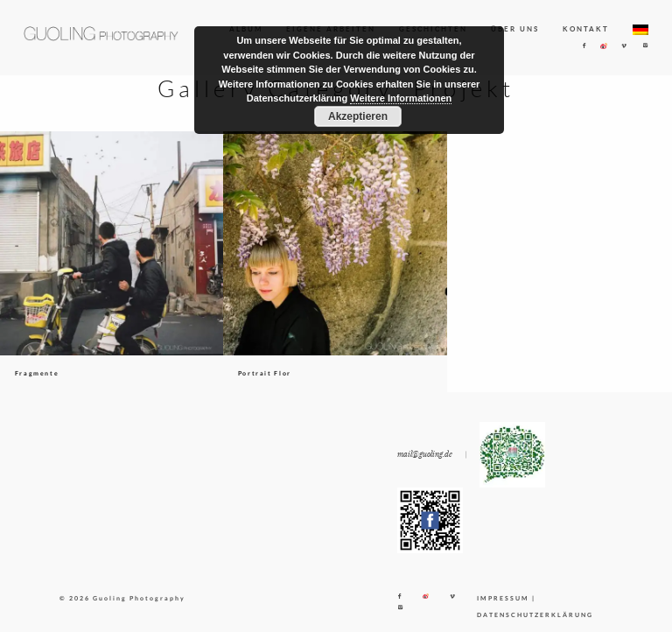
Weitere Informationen (401, 98)
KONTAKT (586, 29)
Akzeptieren (358, 116)
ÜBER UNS (515, 29)
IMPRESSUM (503, 598)
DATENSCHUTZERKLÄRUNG (535, 614)
